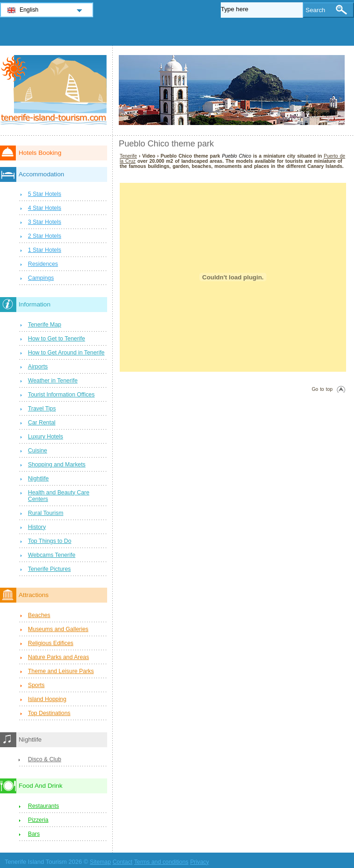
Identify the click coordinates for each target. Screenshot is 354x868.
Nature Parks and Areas (58, 657)
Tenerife (128, 156)
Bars (34, 834)
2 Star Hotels (44, 236)
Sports (36, 685)
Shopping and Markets (57, 465)
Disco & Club (44, 759)
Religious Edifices (51, 643)
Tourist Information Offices (61, 395)
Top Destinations (49, 713)
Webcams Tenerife (52, 555)
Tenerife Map (44, 325)
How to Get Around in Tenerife (66, 353)
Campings (41, 278)
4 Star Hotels (44, 208)
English (29, 10)
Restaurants (44, 806)
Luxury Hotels (45, 437)
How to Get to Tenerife (57, 339)
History (37, 527)
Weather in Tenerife (53, 381)
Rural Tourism (46, 513)
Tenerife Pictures (49, 569)
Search (315, 10)
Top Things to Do (50, 541)
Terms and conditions (161, 862)
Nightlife (38, 479)
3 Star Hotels (44, 222)
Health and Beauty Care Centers (59, 496)
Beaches (39, 615)
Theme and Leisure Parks (61, 671)
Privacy (199, 862)
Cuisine (37, 451)
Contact (123, 862)
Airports (38, 367)
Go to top (322, 389)
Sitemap (100, 862)
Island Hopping (47, 699)
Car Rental (42, 423)
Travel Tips (42, 409)
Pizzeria (38, 820)
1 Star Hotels (44, 250)
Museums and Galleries (58, 629)
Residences (43, 264)
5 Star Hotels (44, 194)
